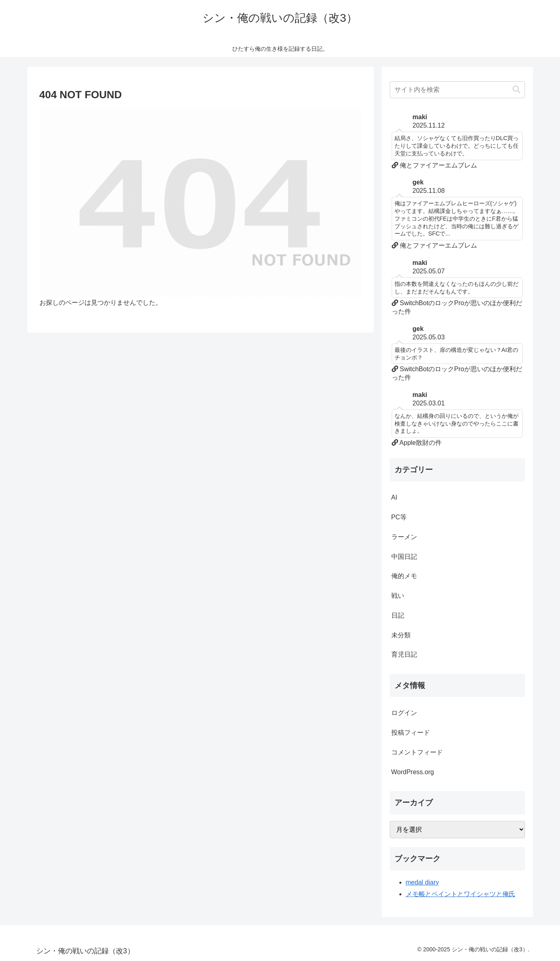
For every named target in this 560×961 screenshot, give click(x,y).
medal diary (423, 882)
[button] (517, 90)
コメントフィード (417, 752)
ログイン (404, 713)
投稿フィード (411, 733)
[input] (457, 90)
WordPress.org (413, 772)
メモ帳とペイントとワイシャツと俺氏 (461, 894)
